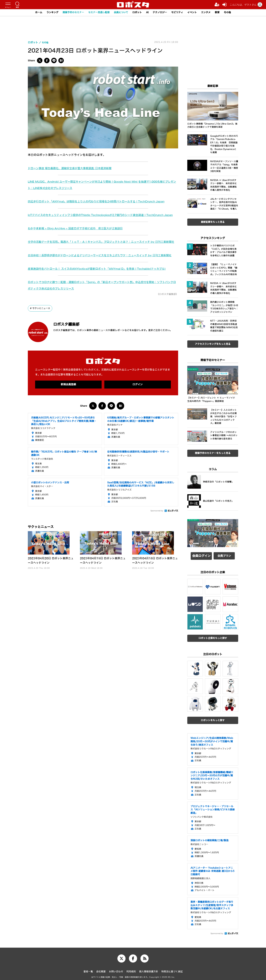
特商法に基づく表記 (172, 970)
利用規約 (131, 970)
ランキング (47, 13)
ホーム (33, 13)
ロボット (137, 13)
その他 (233, 13)
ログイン (138, 404)
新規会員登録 (68, 404)
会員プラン (224, 555)
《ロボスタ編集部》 (166, 313)
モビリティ (180, 13)
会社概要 (101, 970)
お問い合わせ (116, 970)
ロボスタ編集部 (71, 343)
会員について (120, 13)
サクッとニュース (42, 327)
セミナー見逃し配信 (97, 13)
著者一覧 (88, 970)
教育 (223, 13)
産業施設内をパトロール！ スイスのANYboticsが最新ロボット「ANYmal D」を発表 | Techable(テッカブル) (101, 288)
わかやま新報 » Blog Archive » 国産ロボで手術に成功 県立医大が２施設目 (78, 235)
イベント (196, 13)
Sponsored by (157, 530)
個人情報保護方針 (149, 970)
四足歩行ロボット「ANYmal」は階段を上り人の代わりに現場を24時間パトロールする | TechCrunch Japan (101, 202)
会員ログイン (201, 555)
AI (148, 13)
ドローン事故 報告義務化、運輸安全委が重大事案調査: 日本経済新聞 (72, 168)
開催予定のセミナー (69, 13)
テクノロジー (162, 13)
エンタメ (211, 13)
